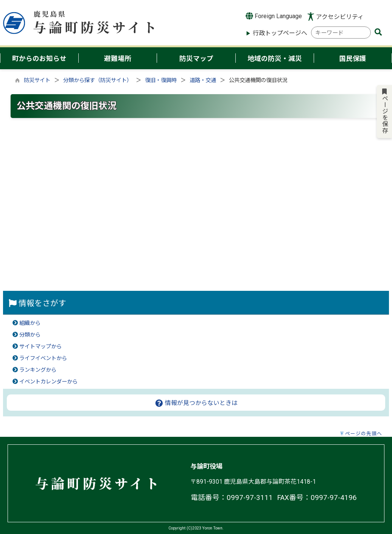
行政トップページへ (280, 33)
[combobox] (341, 33)
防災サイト (37, 80)
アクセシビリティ (340, 17)
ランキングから (38, 370)
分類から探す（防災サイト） (98, 80)
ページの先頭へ (364, 434)
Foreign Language (274, 16)
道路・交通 (203, 80)
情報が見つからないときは (196, 403)
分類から (30, 335)
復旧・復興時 (161, 80)
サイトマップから (40, 347)
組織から (30, 323)
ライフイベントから (43, 358)
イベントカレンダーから (48, 382)
